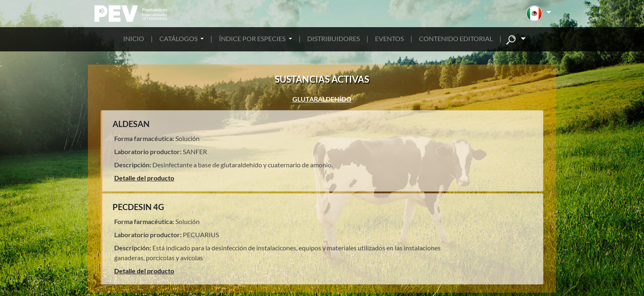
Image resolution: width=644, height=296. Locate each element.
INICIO (134, 38)
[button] (539, 14)
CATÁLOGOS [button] (179, 38)
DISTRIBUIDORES (333, 38)
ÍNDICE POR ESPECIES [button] (253, 38)
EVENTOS (389, 38)
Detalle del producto (144, 178)
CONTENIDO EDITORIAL (456, 38)
